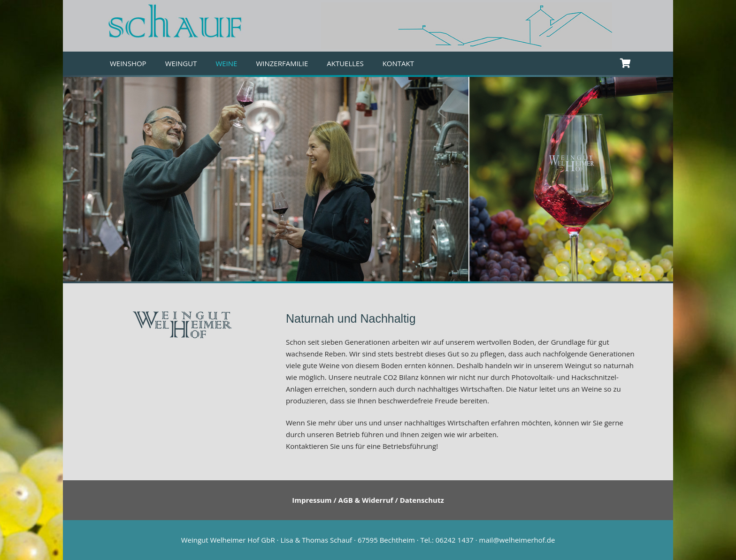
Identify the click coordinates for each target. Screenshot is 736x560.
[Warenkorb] (625, 63)
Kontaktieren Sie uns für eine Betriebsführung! (362, 446)
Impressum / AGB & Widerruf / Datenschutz (368, 500)
